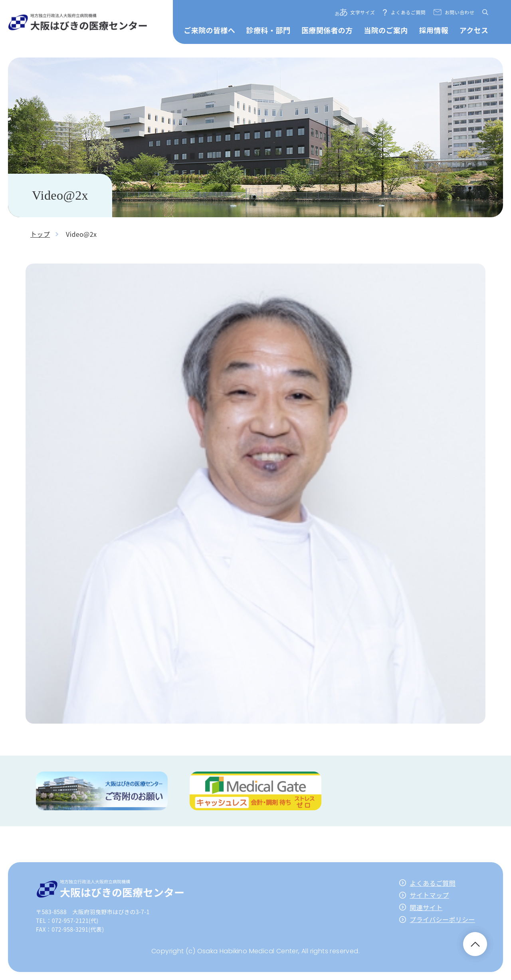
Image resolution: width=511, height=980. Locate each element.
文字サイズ (363, 12)
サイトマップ (429, 895)
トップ (40, 234)
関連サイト (426, 907)
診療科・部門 (268, 30)
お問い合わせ (460, 12)
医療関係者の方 (327, 30)
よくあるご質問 (408, 12)
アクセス (474, 30)
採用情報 (434, 30)
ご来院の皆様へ (209, 30)
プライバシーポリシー (442, 919)
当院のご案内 (386, 30)
